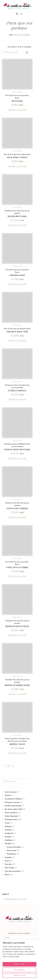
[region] (19, 960)
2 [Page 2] (8, 766)
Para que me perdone (21, 96)
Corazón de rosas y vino (17, 332)
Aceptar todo (19, 964)
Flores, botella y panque (17, 567)
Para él (6, 155)
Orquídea (9, 621)
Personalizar (19, 970)
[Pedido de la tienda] (16, 52)
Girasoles (22, 385)
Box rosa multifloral (17, 216)
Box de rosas (17, 101)
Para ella (9, 96)
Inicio (11, 35)
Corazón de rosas (17, 275)
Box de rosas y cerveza (17, 157)
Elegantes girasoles (17, 391)
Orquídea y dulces (17, 744)
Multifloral (9, 211)
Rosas (17, 98)
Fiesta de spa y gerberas (17, 509)
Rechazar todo (19, 975)
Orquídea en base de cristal (17, 626)
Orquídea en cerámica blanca (17, 685)
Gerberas (9, 503)
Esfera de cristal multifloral (17, 450)
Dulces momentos (11, 739)
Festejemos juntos (11, 385)
